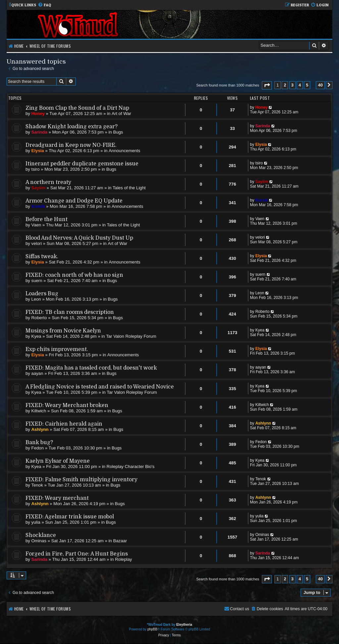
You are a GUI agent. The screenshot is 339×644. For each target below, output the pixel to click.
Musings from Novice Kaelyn (63, 331)
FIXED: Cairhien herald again (64, 424)
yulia (36, 522)
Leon (36, 299)
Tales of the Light (129, 188)
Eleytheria (184, 625)
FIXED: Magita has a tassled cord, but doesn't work (91, 368)
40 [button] (320, 85)
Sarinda (39, 132)
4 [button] (300, 85)
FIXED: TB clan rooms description (70, 312)
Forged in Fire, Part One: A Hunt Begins (77, 554)
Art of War (121, 114)
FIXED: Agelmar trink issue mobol (70, 517)
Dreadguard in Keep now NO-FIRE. (71, 145)
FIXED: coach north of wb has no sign (74, 275)
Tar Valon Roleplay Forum (131, 336)
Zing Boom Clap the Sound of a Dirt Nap (77, 108)
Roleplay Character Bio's (131, 467)
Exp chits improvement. (57, 349)
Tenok (37, 485)
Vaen (36, 225)
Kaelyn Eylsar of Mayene (58, 461)
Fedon (38, 448)
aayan (37, 373)
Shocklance (41, 535)
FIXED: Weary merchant (57, 498)
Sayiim (39, 188)
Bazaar (120, 541)
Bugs (118, 132)
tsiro (36, 169)
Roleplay (123, 559)
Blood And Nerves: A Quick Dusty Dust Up (79, 238)
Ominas (39, 541)
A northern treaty (48, 182)
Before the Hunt (47, 219)
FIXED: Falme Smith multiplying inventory (81, 480)
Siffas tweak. (42, 257)
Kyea (36, 336)
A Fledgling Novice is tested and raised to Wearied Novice (100, 387)
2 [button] (285, 85)
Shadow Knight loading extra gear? (72, 127)
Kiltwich (39, 411)
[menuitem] (45, 5)
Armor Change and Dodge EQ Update (74, 201)
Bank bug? (39, 442)
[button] (267, 85)
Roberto (39, 318)
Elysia (38, 151)
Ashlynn (40, 429)
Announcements (124, 151)
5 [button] (307, 85)
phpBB (152, 629)
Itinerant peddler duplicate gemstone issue (82, 164)
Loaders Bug (42, 294)
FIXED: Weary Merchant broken (67, 405)
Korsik (38, 206)
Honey (38, 114)
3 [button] (292, 85)
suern (37, 281)
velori (37, 243)
